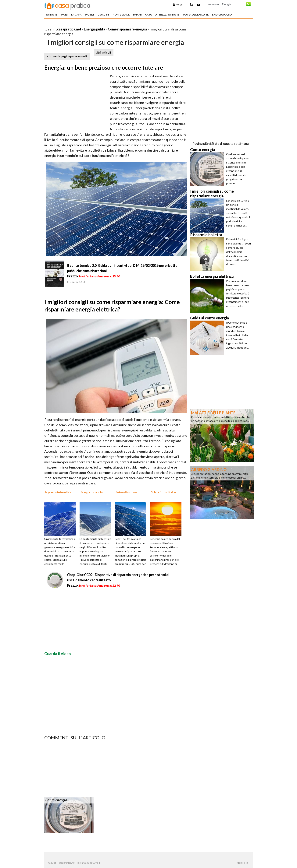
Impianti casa (142, 15)
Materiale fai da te (196, 15)
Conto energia (56, 800)
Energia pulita (222, 15)
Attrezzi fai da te (167, 15)
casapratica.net (69, 29)
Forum (178, 5)
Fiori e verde (121, 15)
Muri (64, 15)
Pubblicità (242, 863)
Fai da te (52, 15)
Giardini (103, 15)
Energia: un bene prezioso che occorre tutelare (104, 67)
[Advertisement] (89, 25)
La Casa (76, 15)
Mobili (89, 15)
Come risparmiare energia (127, 29)
